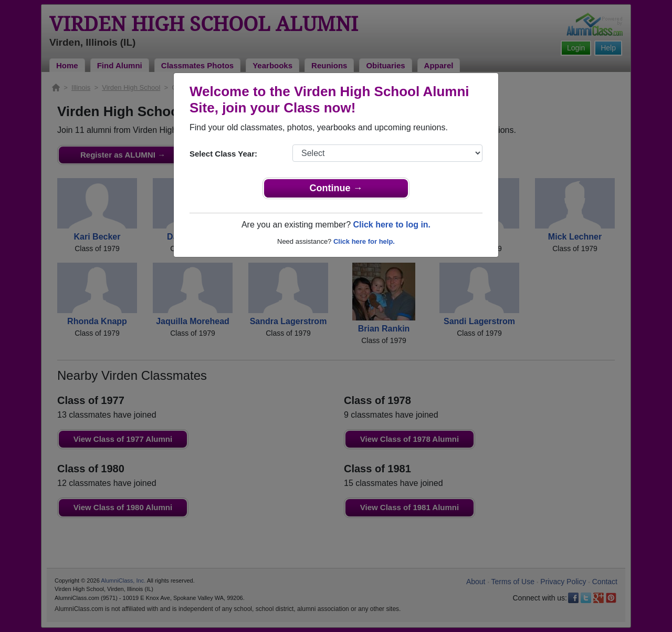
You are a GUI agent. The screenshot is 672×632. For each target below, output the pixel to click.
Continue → (336, 188)
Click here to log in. (392, 225)
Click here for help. (364, 241)
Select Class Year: (223, 154)
